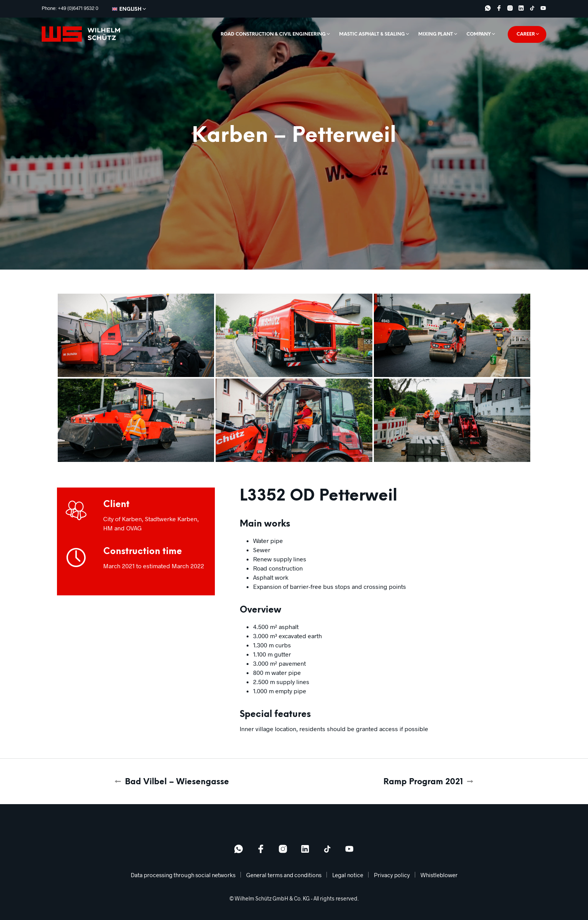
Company (479, 34)
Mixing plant (436, 34)
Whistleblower (439, 875)
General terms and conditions (284, 875)
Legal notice (348, 875)
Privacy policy (392, 875)
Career (526, 34)
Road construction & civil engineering (273, 34)
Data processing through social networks (183, 875)
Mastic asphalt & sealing (372, 34)
